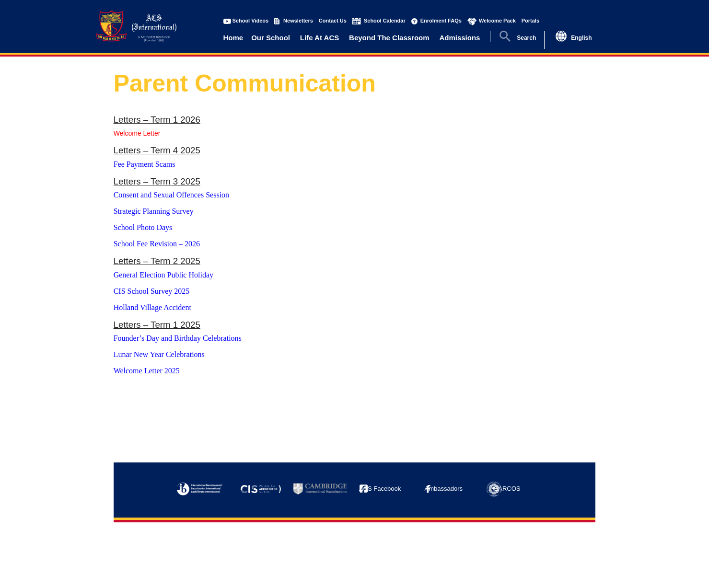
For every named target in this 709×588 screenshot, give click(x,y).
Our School (271, 38)
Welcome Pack (497, 21)
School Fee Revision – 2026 (157, 244)
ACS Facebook (380, 489)
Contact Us (333, 21)
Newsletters (298, 21)
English (581, 38)
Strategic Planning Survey (154, 211)
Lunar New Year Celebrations (159, 354)
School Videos (251, 21)
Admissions (459, 38)
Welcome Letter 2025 (148, 371)
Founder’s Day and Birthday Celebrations (178, 338)
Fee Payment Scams (145, 164)
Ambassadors (444, 489)
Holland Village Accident (152, 307)
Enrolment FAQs (441, 21)
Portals (530, 21)
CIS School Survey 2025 (152, 291)
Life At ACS (320, 38)
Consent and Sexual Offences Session (171, 195)
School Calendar (385, 21)
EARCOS (507, 489)
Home (233, 38)
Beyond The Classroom (389, 38)
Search (526, 38)
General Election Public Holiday (163, 275)
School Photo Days (143, 227)
